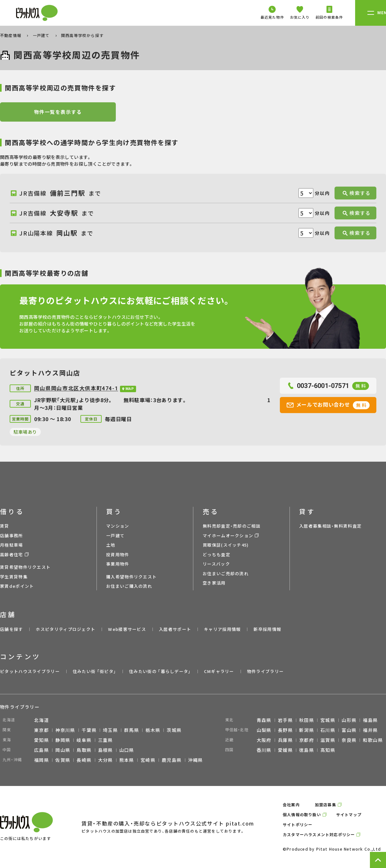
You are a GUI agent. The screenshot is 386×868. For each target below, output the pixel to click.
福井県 (370, 730)
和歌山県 (373, 740)
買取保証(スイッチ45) (226, 545)
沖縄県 (196, 760)
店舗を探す (12, 629)
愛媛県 (285, 750)
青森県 (264, 720)
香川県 (264, 750)
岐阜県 (84, 740)
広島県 (41, 750)
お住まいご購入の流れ (129, 586)
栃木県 (153, 730)
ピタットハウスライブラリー (30, 671)
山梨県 (264, 730)
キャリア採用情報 (222, 629)
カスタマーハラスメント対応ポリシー (319, 834)
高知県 (328, 750)
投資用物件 (118, 554)
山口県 (127, 750)
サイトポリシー (298, 824)
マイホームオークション (228, 536)
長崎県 (84, 760)
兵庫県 (285, 740)
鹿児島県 (172, 760)
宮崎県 (148, 760)
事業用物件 (118, 564)
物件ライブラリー (265, 671)
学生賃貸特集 (14, 577)
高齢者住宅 (12, 554)
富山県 (349, 730)
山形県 (349, 720)
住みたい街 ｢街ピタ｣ (94, 671)
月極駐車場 (12, 545)
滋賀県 (328, 740)
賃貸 (5, 526)
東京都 (41, 730)
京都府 (307, 740)
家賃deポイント (17, 586)
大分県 (106, 760)
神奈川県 (65, 730)
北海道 (41, 720)
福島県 (370, 720)
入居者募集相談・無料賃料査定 (330, 526)
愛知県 (41, 740)
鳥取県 (84, 750)
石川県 (328, 730)
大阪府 (264, 740)
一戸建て (42, 35)
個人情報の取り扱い (302, 814)
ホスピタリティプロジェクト (65, 629)
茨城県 (174, 730)
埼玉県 (110, 730)
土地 (111, 545)
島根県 (106, 750)
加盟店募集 (326, 804)
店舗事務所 (12, 536)
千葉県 (89, 730)
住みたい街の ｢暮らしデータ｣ (160, 671)
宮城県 (328, 720)
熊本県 (127, 760)
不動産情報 (11, 35)
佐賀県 (63, 760)
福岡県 (41, 760)
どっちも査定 (216, 554)
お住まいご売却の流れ (226, 573)
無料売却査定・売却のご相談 (232, 526)
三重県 (106, 740)
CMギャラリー (219, 671)
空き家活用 (214, 583)
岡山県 (63, 750)
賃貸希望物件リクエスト (25, 567)
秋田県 (307, 720)
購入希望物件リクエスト (131, 577)
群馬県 (132, 730)
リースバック (216, 564)
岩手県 (285, 720)
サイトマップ (349, 814)
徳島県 (307, 750)
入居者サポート (175, 629)
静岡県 (63, 740)
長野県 (285, 730)
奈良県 (349, 740)
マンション (118, 526)
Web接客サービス (127, 629)
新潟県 (307, 730)
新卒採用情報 (267, 629)
